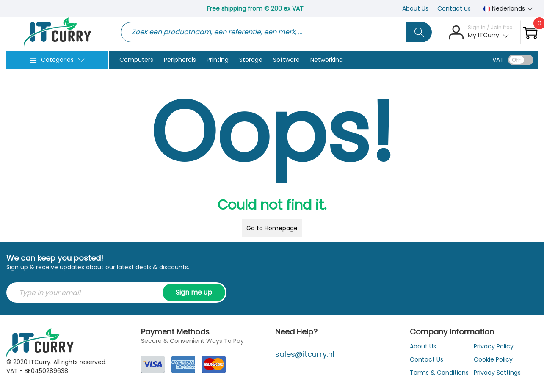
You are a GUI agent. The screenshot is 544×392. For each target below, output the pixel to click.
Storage (251, 60)
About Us (415, 8)
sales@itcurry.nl (305, 354)
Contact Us (427, 359)
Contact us (454, 8)
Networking (327, 60)
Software (286, 60)
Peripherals (180, 60)
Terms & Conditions (439, 373)
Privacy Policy (494, 346)
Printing (218, 60)
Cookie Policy (493, 359)
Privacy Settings (497, 373)
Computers (136, 60)
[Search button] (419, 32)
